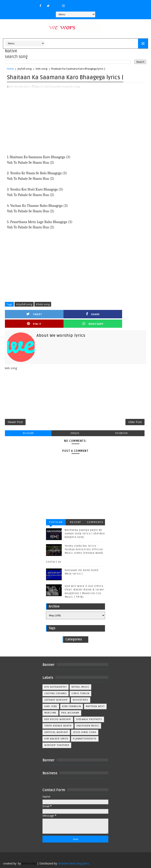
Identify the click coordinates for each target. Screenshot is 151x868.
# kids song (43, 304)
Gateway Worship (56, 692)
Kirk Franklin (72, 698)
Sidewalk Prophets (89, 711)
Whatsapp (128, 314)
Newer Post (15, 413)
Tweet (23, 314)
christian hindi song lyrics (74, 855)
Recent (75, 514)
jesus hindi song (85, 724)
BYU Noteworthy (56, 679)
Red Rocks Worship (58, 711)
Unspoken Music (88, 718)
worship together (57, 737)
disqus (75, 425)
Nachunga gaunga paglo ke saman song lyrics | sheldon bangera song (85, 526)
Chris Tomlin (80, 685)
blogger (28, 425)
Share (58, 314)
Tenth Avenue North (58, 718)
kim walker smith (56, 731)
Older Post (135, 413)
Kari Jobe (51, 698)
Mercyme (50, 705)
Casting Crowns (56, 685)
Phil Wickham (70, 705)
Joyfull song (25, 69)
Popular (56, 514)
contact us (54, 554)
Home (10, 69)
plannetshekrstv (85, 731)
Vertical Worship (56, 724)
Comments (95, 514)
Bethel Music (80, 679)
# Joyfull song (24, 304)
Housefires (81, 692)
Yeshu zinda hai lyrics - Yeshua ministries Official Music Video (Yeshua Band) (84, 541)
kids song (41, 69)
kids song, (74, 86)
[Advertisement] (75, 122)
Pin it (93, 314)
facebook (121, 425)
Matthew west (95, 698)
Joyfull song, (60, 86)
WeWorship (29, 855)
